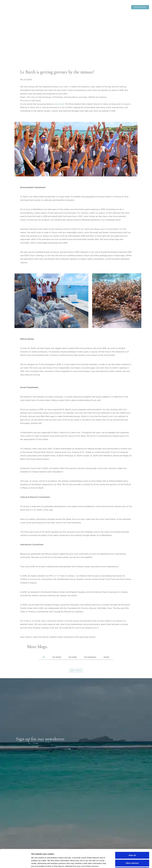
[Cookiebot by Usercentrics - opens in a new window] (15, 863)
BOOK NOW (140, 7)
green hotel (59, 104)
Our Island (57, 657)
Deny (132, 852)
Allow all (132, 837)
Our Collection (90, 657)
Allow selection (132, 845)
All (44, 657)
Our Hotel (73, 657)
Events (106, 657)
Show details (125, 863)
